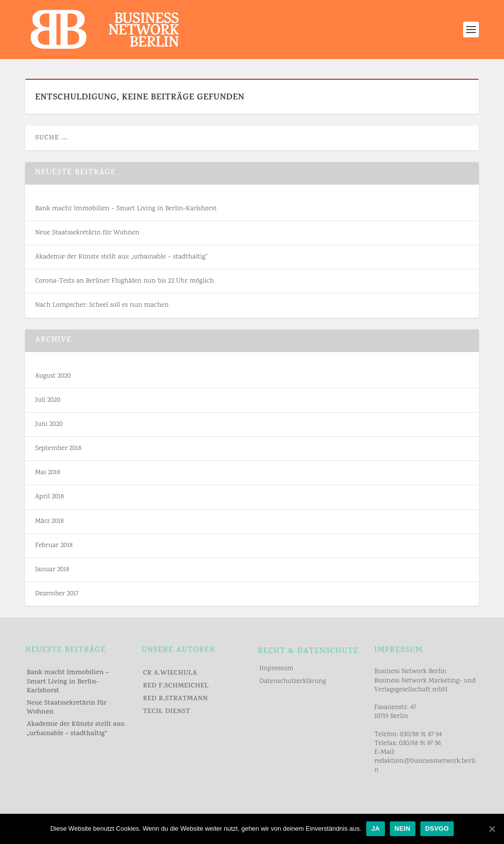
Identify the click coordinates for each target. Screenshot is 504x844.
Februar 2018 (54, 546)
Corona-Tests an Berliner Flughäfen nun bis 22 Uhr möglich (124, 281)
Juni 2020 (49, 424)
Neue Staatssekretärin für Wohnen (87, 233)
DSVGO (437, 828)
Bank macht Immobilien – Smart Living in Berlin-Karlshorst (126, 209)
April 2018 (49, 497)
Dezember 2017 (57, 594)
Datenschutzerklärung (293, 682)
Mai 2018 (47, 473)
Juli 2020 (47, 400)
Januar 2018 (52, 570)
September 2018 (58, 449)
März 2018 (49, 521)
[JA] (492, 829)
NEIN (403, 828)
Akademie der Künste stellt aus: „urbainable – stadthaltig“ (121, 257)
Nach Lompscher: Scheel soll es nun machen (102, 305)
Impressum (276, 669)
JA (375, 828)
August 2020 (53, 376)
